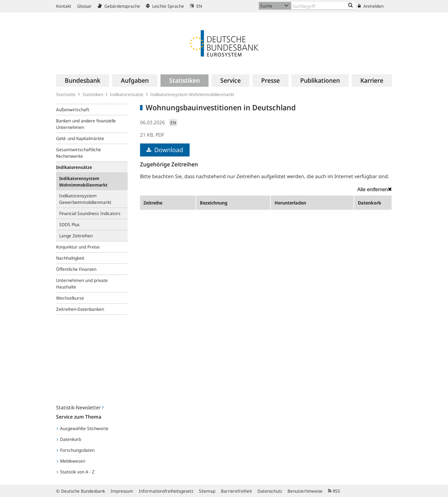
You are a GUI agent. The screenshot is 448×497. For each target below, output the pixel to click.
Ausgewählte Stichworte (83, 428)
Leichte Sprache (165, 6)
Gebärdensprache (119, 6)
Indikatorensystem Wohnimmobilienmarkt (192, 94)
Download (165, 150)
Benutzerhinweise (305, 491)
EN (196, 6)
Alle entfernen (375, 189)
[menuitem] (83, 81)
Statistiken (93, 94)
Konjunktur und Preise (78, 247)
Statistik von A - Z (76, 472)
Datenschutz (270, 491)
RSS (334, 491)
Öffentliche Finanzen (76, 269)
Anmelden (371, 6)
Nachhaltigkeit (70, 258)
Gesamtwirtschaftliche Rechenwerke (79, 153)
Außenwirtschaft (73, 110)
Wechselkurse (70, 298)
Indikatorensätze (127, 94)
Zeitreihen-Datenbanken (80, 309)
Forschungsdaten (76, 450)
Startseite (66, 94)
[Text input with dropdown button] (323, 6)
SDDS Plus (69, 224)
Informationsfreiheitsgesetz (166, 491)
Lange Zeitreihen (76, 236)
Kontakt (64, 6)
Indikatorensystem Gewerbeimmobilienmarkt (85, 199)
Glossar (84, 6)
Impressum (122, 491)
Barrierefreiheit (236, 491)
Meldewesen (71, 461)
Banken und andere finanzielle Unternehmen (86, 124)
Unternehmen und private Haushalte (82, 284)
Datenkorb (69, 439)
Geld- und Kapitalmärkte (80, 138)
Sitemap (207, 491)
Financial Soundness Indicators (90, 213)
